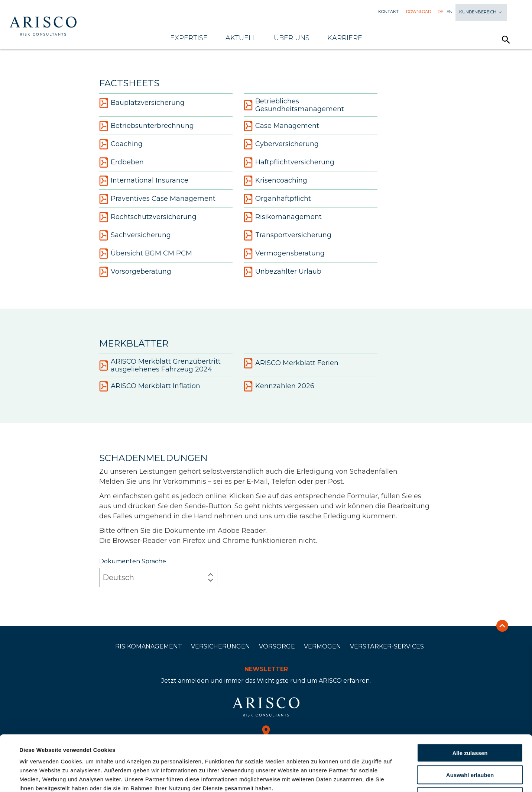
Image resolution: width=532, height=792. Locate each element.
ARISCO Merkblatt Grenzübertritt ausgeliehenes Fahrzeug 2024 (160, 366)
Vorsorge (277, 646)
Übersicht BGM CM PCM (146, 254)
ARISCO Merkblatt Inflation (150, 386)
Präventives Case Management (157, 199)
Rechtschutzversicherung (148, 217)
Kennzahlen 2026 (279, 386)
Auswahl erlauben (470, 723)
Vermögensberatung (284, 254)
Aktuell (241, 38)
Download (419, 12)
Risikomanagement (283, 217)
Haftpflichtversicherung (289, 162)
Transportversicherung (288, 235)
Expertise (189, 38)
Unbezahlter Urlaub (283, 272)
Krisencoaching (275, 181)
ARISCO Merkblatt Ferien (291, 363)
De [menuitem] (440, 12)
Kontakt (388, 12)
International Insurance (144, 181)
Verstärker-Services (387, 646)
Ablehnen (470, 745)
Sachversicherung (135, 235)
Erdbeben (121, 162)
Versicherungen (220, 646)
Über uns (292, 38)
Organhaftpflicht (277, 199)
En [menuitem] (450, 12)
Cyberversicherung (281, 144)
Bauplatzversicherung (142, 103)
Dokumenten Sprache (158, 572)
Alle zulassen (470, 701)
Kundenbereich (481, 12)
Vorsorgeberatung (135, 272)
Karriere (345, 38)
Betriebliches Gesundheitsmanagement (294, 105)
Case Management (281, 126)
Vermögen (322, 646)
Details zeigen (317, 777)
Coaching (121, 144)
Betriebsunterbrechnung (147, 126)
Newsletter (266, 669)
